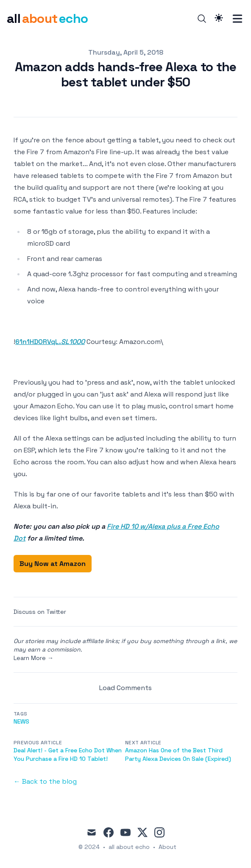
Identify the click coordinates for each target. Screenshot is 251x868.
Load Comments (126, 688)
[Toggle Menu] (237, 19)
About (167, 847)
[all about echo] (47, 19)
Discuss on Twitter (40, 612)
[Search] (202, 19)
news (21, 721)
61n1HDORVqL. (50, 342)
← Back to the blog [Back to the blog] (45, 781)
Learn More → (33, 658)
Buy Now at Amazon (53, 564)
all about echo (129, 847)
